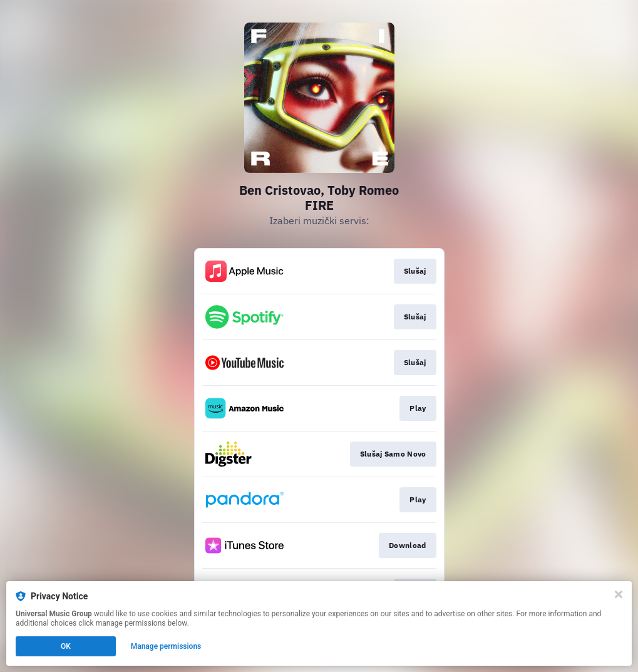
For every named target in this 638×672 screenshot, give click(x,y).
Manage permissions (166, 646)
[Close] (619, 594)
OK (66, 646)
